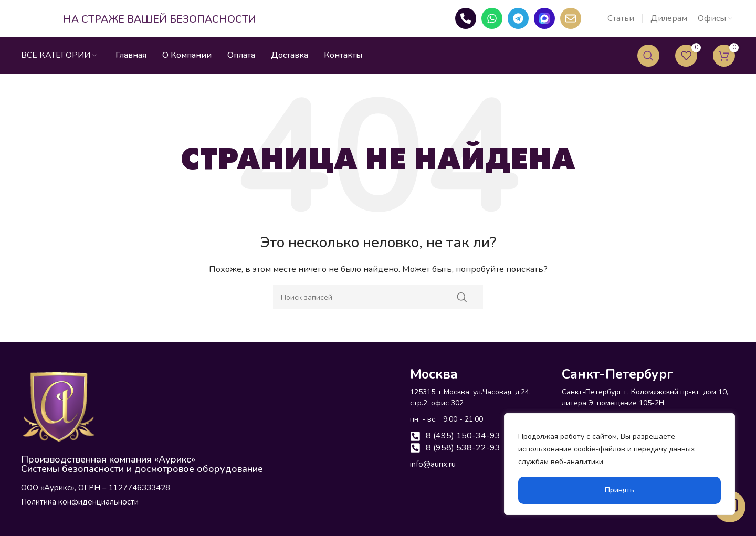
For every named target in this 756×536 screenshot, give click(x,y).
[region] (619, 464)
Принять (619, 490)
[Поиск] (648, 66)
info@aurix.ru (433, 474)
